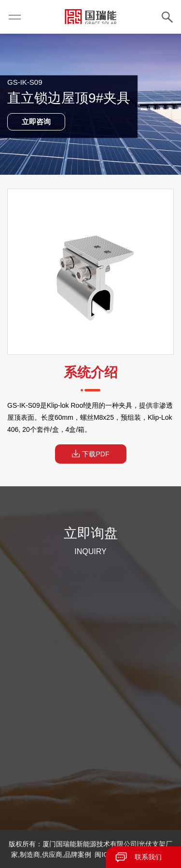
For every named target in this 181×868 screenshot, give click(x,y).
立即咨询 (36, 122)
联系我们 (148, 857)
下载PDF (91, 454)
